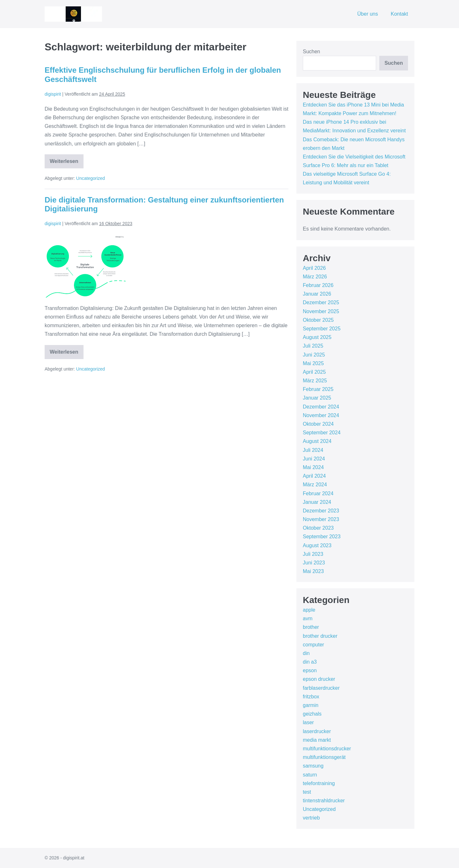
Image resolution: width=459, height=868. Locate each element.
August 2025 (317, 337)
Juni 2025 (314, 355)
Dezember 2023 (321, 511)
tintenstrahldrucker (324, 801)
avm (308, 618)
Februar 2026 (318, 285)
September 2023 (322, 537)
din (306, 653)
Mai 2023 (313, 571)
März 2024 (315, 485)
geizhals (312, 714)
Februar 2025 (318, 389)
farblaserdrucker (321, 688)
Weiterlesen (67, 163)
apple (309, 610)
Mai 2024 (313, 467)
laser (308, 722)
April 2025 (314, 372)
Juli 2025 (313, 346)
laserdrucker (317, 731)
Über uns (368, 14)
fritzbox (311, 697)
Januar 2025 (317, 398)
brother (311, 627)
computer (313, 645)
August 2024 (317, 441)
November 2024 (321, 415)
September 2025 (322, 329)
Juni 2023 (314, 563)
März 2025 (315, 381)
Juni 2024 (314, 459)
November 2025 (321, 311)
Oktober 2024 (318, 424)
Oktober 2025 (318, 320)
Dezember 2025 (321, 302)
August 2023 (317, 545)
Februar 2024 (318, 493)
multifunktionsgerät (324, 757)
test (307, 792)
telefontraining (319, 783)
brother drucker (320, 636)
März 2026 (315, 277)
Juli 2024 (313, 450)
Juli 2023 (313, 554)
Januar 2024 (317, 502)
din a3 (310, 662)
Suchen (311, 51)
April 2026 (314, 268)
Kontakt (399, 14)
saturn (310, 775)
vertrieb (311, 818)
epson (310, 670)
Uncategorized (91, 178)
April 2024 (314, 476)
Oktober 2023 (318, 528)
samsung (313, 766)
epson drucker (319, 679)
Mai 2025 (313, 363)
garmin (311, 705)
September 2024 (322, 433)
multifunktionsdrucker (327, 749)
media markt (317, 740)
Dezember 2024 (321, 407)
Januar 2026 (317, 294)
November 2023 (321, 519)
